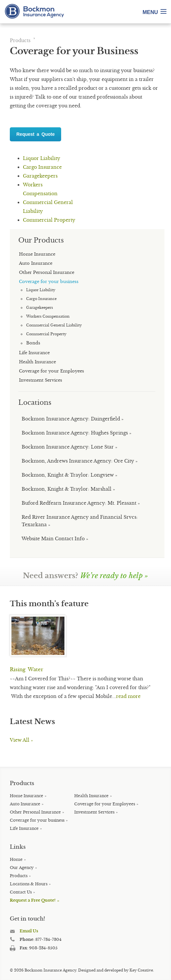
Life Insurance (24, 828)
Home (16, 859)
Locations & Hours (29, 884)
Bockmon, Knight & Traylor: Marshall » (68, 489)
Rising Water (26, 669)
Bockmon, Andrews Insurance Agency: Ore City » (80, 461)
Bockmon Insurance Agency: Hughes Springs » (77, 433)
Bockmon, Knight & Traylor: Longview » (69, 475)
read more (128, 696)
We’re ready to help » (114, 576)
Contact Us (21, 892)
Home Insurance (26, 796)
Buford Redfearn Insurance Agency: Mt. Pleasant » (81, 503)
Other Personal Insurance (35, 812)
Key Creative (141, 970)
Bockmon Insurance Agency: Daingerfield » (73, 419)
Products (20, 40)
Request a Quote (35, 134)
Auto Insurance (25, 804)
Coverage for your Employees (105, 804)
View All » (21, 740)
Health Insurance (91, 796)
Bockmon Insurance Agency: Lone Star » (69, 447)
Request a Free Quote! (33, 900)
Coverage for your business (37, 820)
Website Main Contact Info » (55, 539)
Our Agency (22, 868)
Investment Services (94, 812)
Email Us (29, 931)
